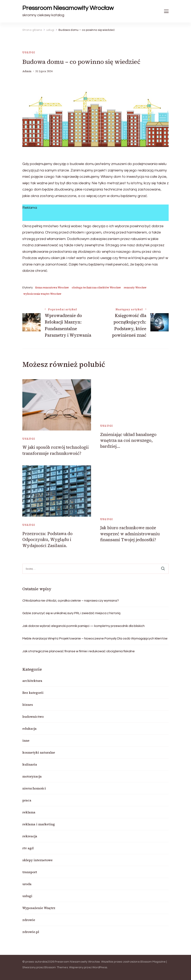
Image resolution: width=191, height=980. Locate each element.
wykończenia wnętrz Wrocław (42, 294)
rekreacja (30, 836)
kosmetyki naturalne (39, 752)
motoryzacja (32, 776)
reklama (29, 812)
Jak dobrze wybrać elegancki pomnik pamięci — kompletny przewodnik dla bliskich (84, 626)
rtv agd (28, 848)
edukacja (29, 728)
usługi (29, 52)
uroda (27, 884)
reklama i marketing (39, 824)
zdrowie (29, 920)
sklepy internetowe (37, 860)
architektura (32, 681)
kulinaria (30, 764)
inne (26, 740)
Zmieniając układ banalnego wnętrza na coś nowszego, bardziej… (128, 440)
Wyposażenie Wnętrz (39, 908)
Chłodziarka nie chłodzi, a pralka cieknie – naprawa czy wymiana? (71, 601)
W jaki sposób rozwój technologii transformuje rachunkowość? (56, 450)
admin (27, 71)
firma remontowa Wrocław (52, 288)
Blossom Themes (56, 967)
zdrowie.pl (31, 932)
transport (30, 872)
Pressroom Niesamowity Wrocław (68, 8)
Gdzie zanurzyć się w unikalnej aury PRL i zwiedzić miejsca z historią (71, 613)
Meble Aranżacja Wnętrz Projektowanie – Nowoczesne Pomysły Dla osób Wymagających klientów (95, 638)
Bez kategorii (33, 693)
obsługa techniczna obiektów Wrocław (96, 288)
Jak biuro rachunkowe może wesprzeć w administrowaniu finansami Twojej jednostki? (130, 534)
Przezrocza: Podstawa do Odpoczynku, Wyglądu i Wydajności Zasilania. (47, 540)
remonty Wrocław (135, 288)
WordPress (100, 967)
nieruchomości (34, 788)
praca (27, 800)
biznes (28, 705)
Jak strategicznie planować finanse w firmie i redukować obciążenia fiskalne (79, 651)
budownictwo (33, 717)
